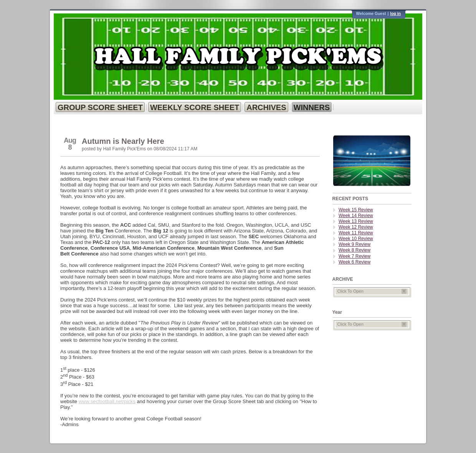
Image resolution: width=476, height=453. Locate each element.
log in (395, 14)
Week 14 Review (356, 216)
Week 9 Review (355, 244)
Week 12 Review (356, 227)
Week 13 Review (356, 221)
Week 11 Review (356, 233)
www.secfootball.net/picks (107, 401)
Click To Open (372, 291)
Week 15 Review (356, 210)
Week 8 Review (355, 250)
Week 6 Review (355, 262)
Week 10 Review (356, 239)
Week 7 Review (355, 256)
